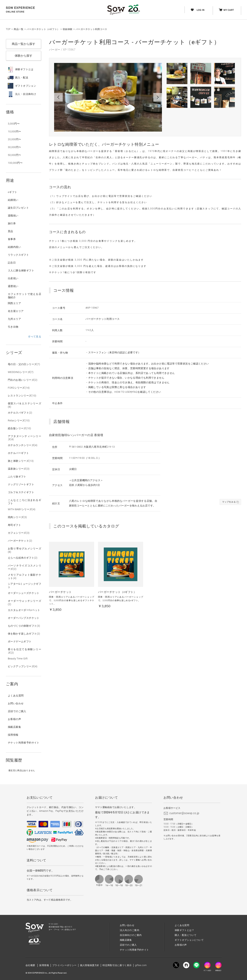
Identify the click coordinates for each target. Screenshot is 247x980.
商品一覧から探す (24, 44)
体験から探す (24, 56)
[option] (108, 97)
